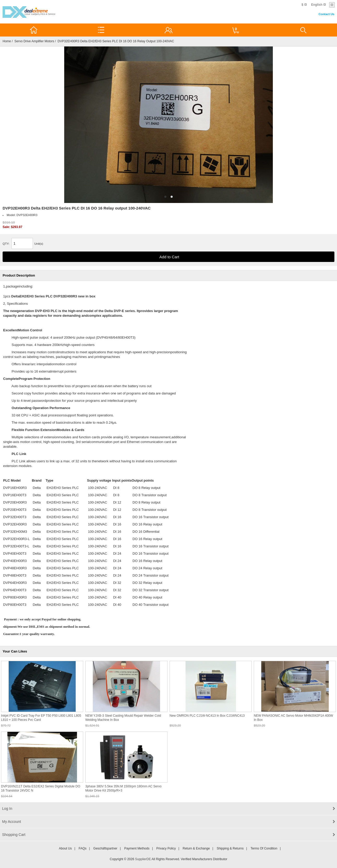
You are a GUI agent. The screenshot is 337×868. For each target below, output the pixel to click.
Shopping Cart (14, 835)
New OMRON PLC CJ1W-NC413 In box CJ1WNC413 (207, 716)
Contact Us (326, 14)
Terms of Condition (264, 848)
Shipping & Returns (230, 848)
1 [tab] (165, 197)
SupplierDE (143, 859)
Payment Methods (137, 848)
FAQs (82, 848)
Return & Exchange (196, 848)
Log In (7, 809)
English (317, 5)
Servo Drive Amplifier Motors (34, 41)
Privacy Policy (166, 848)
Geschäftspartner (105, 848)
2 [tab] (172, 197)
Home (7, 41)
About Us (65, 848)
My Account (11, 822)
